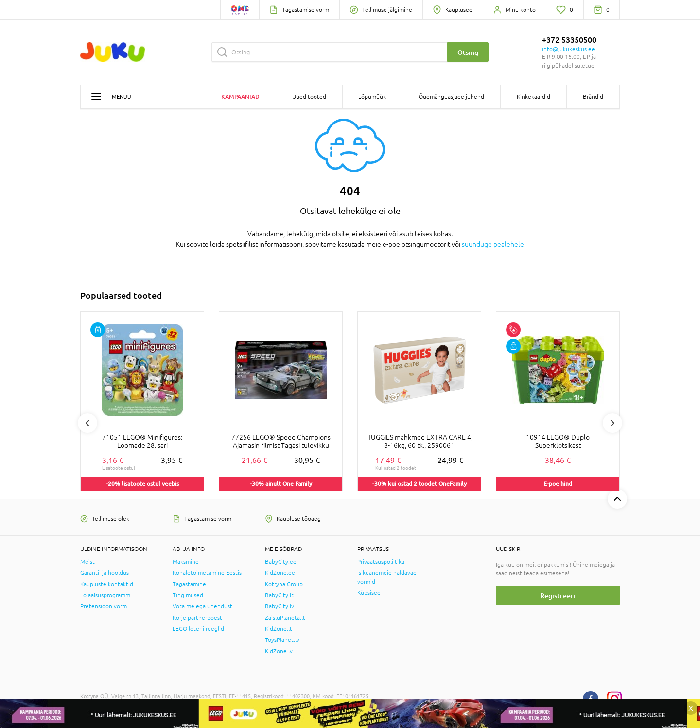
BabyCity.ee (281, 562)
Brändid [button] (593, 97)
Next (612, 423)
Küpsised (369, 593)
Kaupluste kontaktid (107, 584)
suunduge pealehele (493, 244)
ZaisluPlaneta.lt (285, 618)
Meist (87, 562)
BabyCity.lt (279, 595)
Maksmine (186, 562)
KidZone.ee (280, 573)
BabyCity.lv (280, 606)
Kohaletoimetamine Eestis (207, 573)
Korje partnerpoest (197, 618)
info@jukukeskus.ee (569, 49)
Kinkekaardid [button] (534, 97)
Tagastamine (189, 584)
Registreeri (558, 595)
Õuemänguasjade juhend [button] (451, 97)
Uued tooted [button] (309, 97)
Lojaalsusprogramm (105, 595)
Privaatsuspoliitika (381, 562)
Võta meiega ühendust (202, 606)
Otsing (468, 52)
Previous (87, 423)
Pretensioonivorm (104, 606)
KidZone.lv (279, 651)
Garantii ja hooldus (105, 573)
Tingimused (188, 595)
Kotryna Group (284, 584)
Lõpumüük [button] (372, 97)
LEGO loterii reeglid (198, 629)
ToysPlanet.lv (282, 640)
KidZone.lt (279, 629)
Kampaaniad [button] (240, 97)
